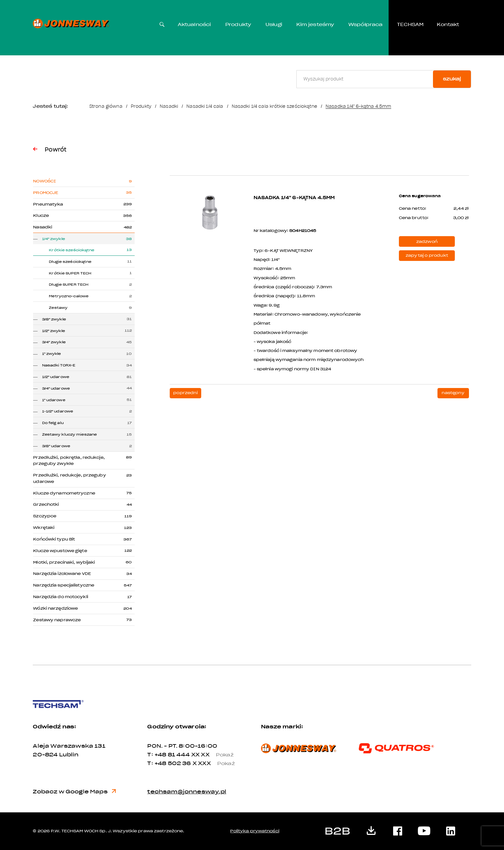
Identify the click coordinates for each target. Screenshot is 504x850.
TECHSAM (410, 25)
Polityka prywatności (255, 831)
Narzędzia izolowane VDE (62, 574)
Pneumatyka (48, 204)
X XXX (216, 763)
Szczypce (45, 516)
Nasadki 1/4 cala (205, 106)
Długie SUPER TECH (69, 285)
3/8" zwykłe (54, 319)
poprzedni (185, 393)
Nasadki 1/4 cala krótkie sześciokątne (274, 106)
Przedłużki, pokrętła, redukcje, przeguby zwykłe (69, 461)
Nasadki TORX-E (59, 365)
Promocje (46, 193)
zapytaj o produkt (427, 255)
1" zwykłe (52, 354)
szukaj (452, 79)
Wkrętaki (44, 528)
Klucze (41, 216)
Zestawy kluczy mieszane (70, 434)
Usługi (274, 25)
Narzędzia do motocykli (60, 597)
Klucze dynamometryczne (64, 493)
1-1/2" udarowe (58, 411)
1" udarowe (54, 400)
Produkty (238, 25)
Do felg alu (53, 423)
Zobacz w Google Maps (74, 792)
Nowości (45, 181)
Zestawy (58, 308)
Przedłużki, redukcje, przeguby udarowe (69, 478)
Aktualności (194, 25)
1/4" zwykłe (54, 239)
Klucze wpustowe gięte (60, 551)
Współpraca (366, 25)
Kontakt (448, 25)
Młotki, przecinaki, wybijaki (64, 562)
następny (453, 393)
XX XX (215, 755)
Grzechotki (46, 504)
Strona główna (106, 106)
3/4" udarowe (56, 388)
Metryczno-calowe (69, 296)
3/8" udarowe (56, 446)
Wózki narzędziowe (55, 608)
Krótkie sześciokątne (72, 250)
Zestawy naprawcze (57, 620)
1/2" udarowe (56, 377)
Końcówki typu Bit (54, 539)
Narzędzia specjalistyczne (64, 585)
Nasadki (169, 106)
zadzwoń (427, 242)
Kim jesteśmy (315, 25)
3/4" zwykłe (54, 342)
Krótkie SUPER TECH (70, 273)
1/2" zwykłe (54, 331)
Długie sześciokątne (70, 262)
